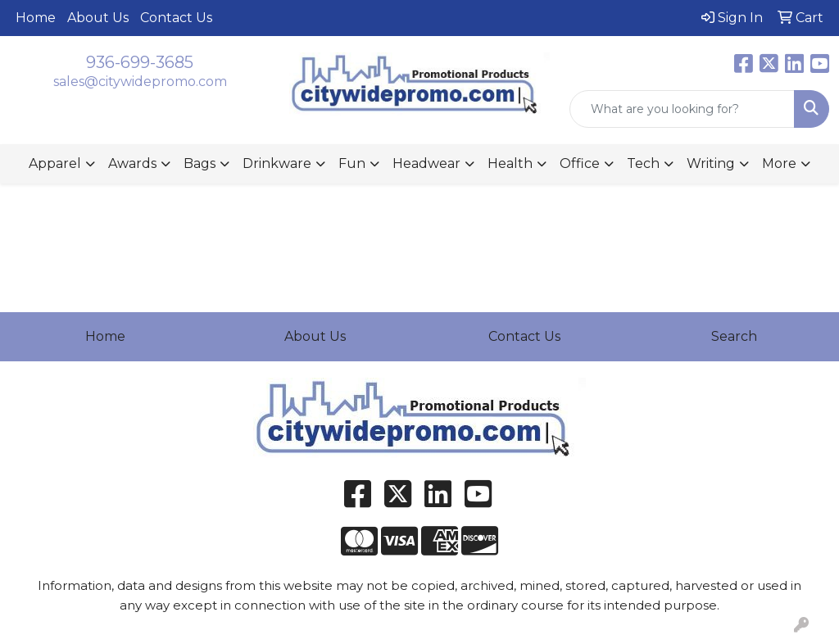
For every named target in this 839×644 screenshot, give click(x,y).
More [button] (779, 163)
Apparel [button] (55, 163)
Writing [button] (711, 163)
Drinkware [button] (277, 163)
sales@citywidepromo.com (140, 82)
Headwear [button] (426, 163)
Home (36, 18)
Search (734, 336)
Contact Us (176, 18)
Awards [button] (132, 163)
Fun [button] (352, 163)
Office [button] (580, 163)
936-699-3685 (140, 62)
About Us (98, 18)
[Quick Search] (682, 109)
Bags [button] (200, 163)
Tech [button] (643, 163)
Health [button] (510, 163)
